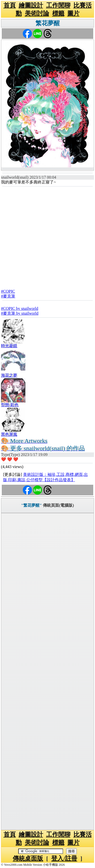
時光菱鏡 (9, 346)
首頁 (10, 5)
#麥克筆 (8, 296)
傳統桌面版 (28, 858)
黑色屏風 (9, 434)
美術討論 (37, 13)
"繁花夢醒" (31, 505)
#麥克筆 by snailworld (20, 313)
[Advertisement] (48, 236)
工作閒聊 (58, 5)
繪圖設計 (31, 5)
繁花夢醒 (48, 23)
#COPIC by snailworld (20, 308)
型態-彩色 (10, 405)
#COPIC (8, 291)
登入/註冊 (64, 858)
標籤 (58, 13)
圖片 (73, 13)
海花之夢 (9, 375)
